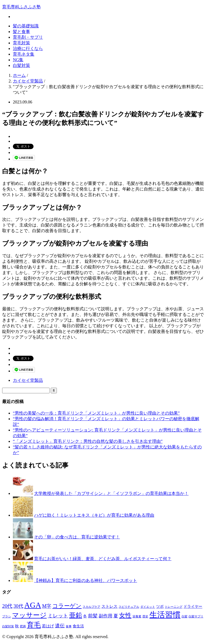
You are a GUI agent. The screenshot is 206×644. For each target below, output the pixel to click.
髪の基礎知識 (26, 26)
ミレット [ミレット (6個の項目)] (58, 616)
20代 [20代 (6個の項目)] (7, 606)
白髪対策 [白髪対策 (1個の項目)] (8, 626)
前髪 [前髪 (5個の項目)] (93, 616)
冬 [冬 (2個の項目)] (85, 616)
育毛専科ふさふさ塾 (21, 7)
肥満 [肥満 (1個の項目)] (23, 626)
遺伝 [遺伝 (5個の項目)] (60, 626)
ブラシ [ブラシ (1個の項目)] (7, 616)
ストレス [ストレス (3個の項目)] (109, 606)
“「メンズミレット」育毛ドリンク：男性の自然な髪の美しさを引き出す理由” (88, 441)
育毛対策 (21, 43)
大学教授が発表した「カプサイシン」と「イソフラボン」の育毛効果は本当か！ (111, 493)
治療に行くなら (28, 48)
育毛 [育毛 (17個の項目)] (34, 625)
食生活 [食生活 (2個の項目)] (78, 626)
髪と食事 (21, 32)
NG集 (18, 60)
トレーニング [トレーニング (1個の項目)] (174, 607)
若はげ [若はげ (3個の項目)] (48, 626)
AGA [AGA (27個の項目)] (33, 605)
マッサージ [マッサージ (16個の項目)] (29, 615)
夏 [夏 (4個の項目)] (116, 616)
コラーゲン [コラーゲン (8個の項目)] (67, 606)
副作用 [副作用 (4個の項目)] (106, 616)
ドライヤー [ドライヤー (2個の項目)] (193, 607)
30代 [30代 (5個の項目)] (18, 606)
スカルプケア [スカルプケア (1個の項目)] (91, 607)
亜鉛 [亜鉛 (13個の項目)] (76, 615)
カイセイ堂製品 (28, 380)
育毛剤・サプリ (28, 37)
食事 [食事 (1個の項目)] (69, 626)
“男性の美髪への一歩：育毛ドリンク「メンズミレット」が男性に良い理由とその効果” (96, 413)
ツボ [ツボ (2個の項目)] (160, 607)
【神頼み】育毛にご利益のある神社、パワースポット (86, 580)
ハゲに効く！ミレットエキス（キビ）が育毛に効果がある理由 (94, 515)
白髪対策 (21, 65)
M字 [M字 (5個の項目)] (47, 606)
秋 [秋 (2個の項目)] (17, 626)
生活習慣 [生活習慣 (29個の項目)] (165, 615)
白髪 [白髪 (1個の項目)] (185, 616)
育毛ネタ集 (24, 54)
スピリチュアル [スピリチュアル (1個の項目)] (129, 607)
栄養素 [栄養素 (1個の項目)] (137, 616)
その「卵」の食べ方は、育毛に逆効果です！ (77, 537)
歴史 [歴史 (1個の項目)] (145, 616)
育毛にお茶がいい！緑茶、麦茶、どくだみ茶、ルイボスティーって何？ (103, 559)
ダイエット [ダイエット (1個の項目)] (148, 607)
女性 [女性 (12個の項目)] (125, 615)
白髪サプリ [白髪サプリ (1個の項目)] (196, 616)
